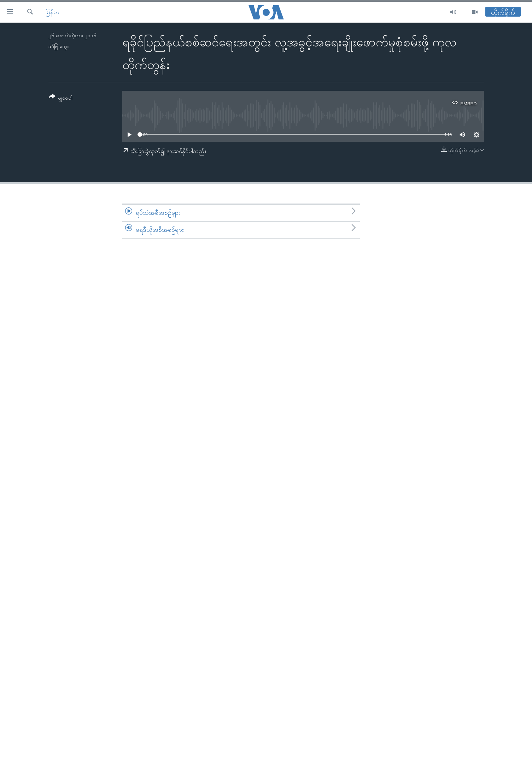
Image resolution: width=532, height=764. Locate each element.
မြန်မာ (52, 12)
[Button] (61, 98)
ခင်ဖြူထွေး (59, 46)
